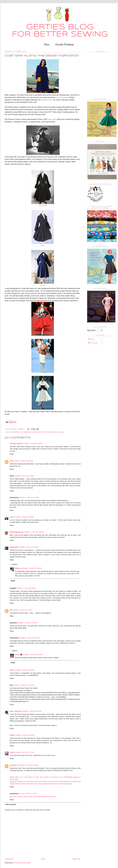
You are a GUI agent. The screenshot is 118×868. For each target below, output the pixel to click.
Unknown (13, 765)
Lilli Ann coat (43, 206)
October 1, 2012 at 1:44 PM (33, 443)
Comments (93, 343)
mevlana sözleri (22, 797)
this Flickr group (61, 97)
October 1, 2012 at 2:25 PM (24, 476)
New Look (52, 119)
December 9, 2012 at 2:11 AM (28, 765)
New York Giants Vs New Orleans (47, 781)
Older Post (76, 859)
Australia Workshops (65, 44)
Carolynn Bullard (16, 443)
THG (11, 461)
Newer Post (9, 859)
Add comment (11, 804)
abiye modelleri (43, 797)
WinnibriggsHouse (17, 532)
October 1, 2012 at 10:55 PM (33, 655)
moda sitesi (52, 797)
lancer (12, 670)
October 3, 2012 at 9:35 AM (25, 735)
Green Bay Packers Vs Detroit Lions (49, 777)
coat (22, 432)
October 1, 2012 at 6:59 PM (26, 588)
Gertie (17, 655)
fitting (35, 432)
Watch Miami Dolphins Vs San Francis (30, 784)
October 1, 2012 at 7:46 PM (27, 623)
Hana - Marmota (16, 711)
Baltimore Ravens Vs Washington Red (58, 784)
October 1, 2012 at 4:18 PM (24, 517)
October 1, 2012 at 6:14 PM (29, 547)
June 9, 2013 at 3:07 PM (28, 793)
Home (47, 44)
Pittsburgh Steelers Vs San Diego (22, 781)
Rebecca (18, 568)
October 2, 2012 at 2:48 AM (32, 568)
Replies (15, 564)
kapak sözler (32, 797)
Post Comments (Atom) (23, 863)
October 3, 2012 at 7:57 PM (24, 752)
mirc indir (13, 797)
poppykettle (14, 547)
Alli (11, 610)
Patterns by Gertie (51, 432)
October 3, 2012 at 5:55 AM (32, 711)
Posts (91, 339)
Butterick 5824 (47, 100)
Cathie (12, 735)
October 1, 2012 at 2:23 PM (23, 461)
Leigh (12, 752)
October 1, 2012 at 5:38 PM (34, 532)
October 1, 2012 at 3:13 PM (29, 497)
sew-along (61, 432)
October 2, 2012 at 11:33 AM (24, 685)
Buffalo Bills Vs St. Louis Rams (21, 777)
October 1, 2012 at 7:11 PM (22, 610)
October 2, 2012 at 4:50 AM (25, 670)
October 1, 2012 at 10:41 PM (30, 638)
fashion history (28, 432)
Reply (12, 454)
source (43, 245)
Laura (12, 517)
